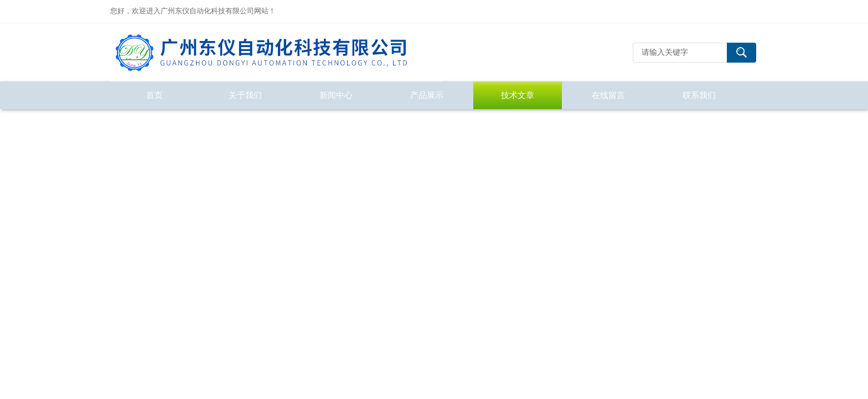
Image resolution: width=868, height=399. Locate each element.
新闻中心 (336, 95)
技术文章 (518, 95)
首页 (154, 95)
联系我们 (699, 95)
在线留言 (608, 95)
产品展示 (427, 95)
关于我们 (245, 95)
